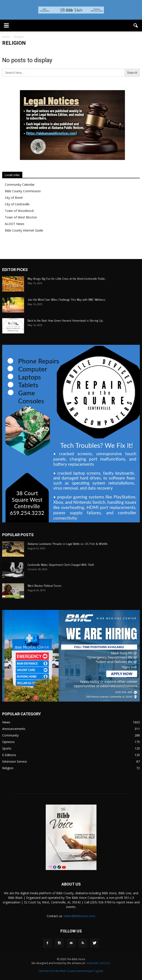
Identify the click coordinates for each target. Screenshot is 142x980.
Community (10, 735)
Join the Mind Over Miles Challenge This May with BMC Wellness (67, 299)
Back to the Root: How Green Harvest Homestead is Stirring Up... (66, 320)
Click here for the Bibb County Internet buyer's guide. (71, 971)
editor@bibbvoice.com (79, 916)
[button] (136, 26)
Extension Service (15, 761)
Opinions (8, 742)
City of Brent (14, 198)
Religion (8, 768)
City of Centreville (17, 204)
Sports (7, 748)
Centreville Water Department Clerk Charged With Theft (61, 564)
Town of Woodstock (19, 211)
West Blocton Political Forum (44, 585)
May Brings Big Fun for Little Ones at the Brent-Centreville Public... (67, 278)
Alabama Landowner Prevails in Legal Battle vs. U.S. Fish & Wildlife (68, 543)
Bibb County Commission (23, 191)
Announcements (14, 729)
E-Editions (9, 755)
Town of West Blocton (21, 217)
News (6, 722)
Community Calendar (20, 185)
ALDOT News (15, 224)
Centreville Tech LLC (98, 963)
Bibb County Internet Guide (24, 230)
